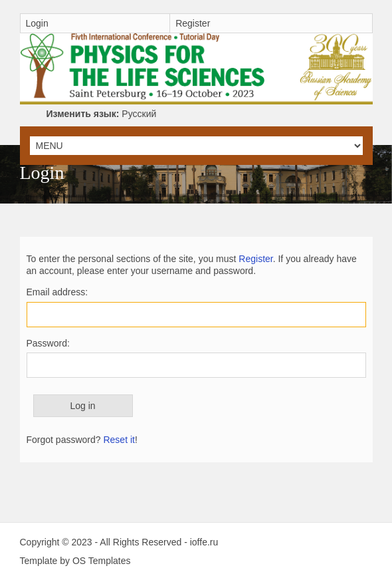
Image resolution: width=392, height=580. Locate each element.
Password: (48, 343)
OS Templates (102, 561)
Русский (102, 114)
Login (37, 23)
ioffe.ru (204, 542)
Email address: (57, 292)
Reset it (119, 440)
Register (193, 23)
